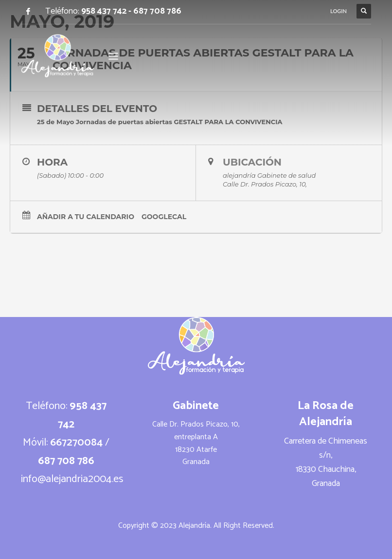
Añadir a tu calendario (86, 217)
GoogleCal (164, 217)
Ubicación (252, 162)
